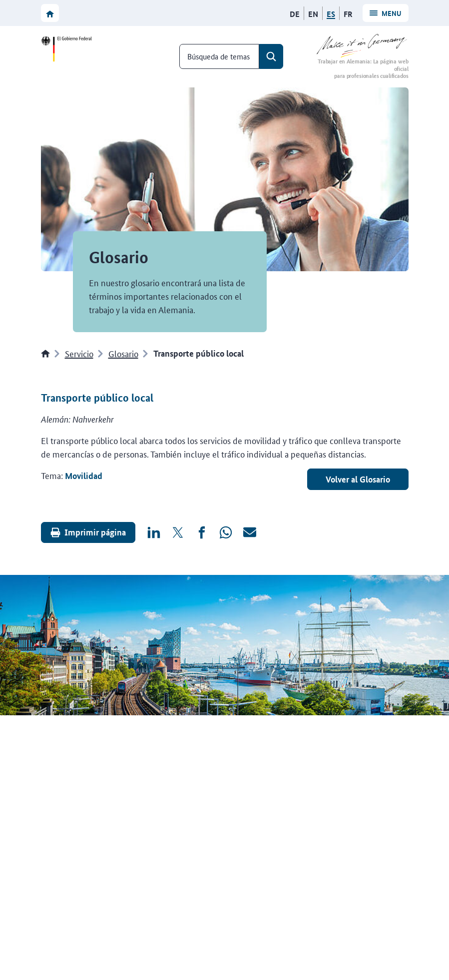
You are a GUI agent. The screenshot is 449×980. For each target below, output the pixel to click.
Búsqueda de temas (219, 56)
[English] (313, 14)
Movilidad (84, 476)
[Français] (348, 14)
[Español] (331, 14)
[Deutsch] (295, 14)
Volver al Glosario (358, 479)
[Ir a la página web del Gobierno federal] (68, 49)
